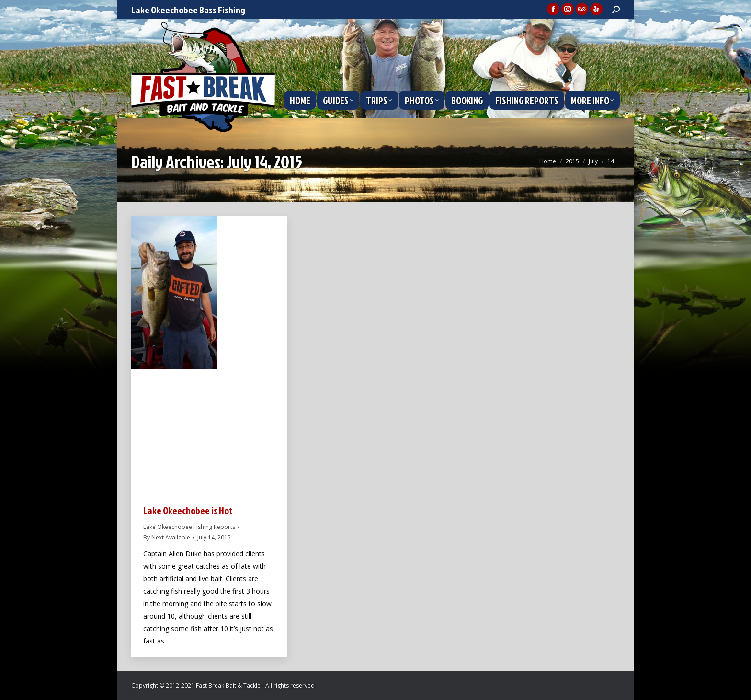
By (167, 537)
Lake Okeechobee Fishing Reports (189, 527)
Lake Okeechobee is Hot (188, 510)
